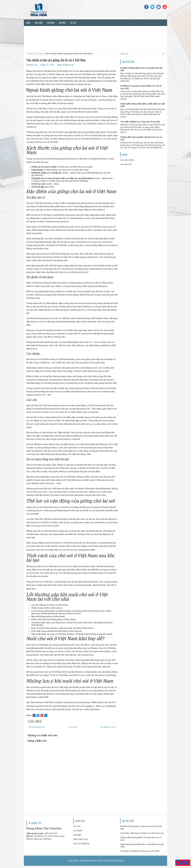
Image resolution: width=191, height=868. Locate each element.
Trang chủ (73, 727)
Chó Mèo (77, 835)
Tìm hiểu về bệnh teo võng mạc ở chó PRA (140, 122)
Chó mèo (62, 23)
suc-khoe (124, 164)
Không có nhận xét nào (66, 65)
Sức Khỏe (78, 831)
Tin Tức (77, 826)
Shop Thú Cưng (80, 839)
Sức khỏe (51, 23)
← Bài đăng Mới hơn (35, 727)
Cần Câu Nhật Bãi (81, 844)
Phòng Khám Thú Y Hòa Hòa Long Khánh (104, 861)
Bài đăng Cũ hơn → (109, 727)
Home (28, 23)
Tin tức (73, 23)
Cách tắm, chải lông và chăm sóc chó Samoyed (142, 833)
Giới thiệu (39, 23)
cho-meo (39, 54)
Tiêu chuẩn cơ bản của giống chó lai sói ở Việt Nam (56, 60)
